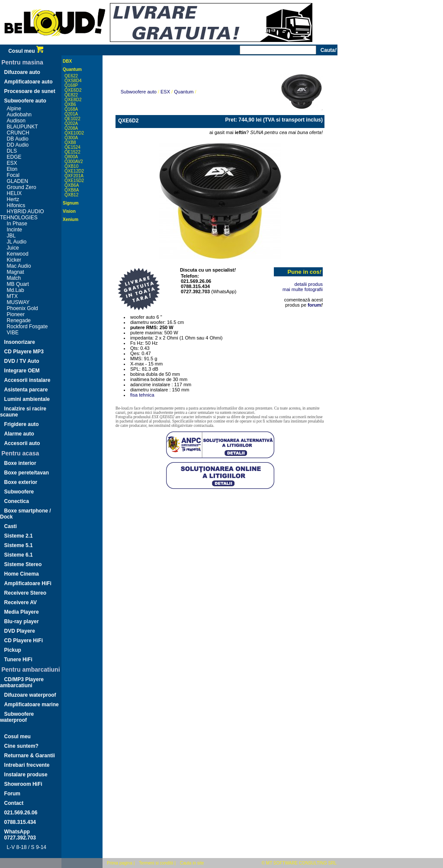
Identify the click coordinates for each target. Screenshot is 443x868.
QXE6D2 (73, 90)
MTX (12, 296)
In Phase (17, 224)
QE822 (71, 95)
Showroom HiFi (23, 784)
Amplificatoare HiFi (28, 583)
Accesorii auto (22, 443)
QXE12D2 (74, 171)
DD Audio (18, 145)
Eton (12, 169)
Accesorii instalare (27, 380)
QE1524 (72, 147)
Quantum (72, 69)
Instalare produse (26, 775)
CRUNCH (18, 133)
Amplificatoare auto (29, 82)
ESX (12, 163)
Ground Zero (22, 187)
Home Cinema (22, 574)
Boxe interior (20, 463)
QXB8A (72, 190)
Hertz (13, 199)
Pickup (13, 650)
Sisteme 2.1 (19, 536)
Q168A (71, 109)
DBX (67, 61)
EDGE (14, 157)
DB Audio (18, 139)
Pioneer (16, 314)
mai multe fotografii (303, 289)
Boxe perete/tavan (27, 473)
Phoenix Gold (22, 308)
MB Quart (18, 284)
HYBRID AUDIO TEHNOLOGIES (22, 215)
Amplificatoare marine (32, 705)
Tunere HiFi (18, 660)
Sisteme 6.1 (19, 555)
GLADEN (18, 181)
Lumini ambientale (27, 399)
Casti (11, 526)
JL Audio (17, 242)
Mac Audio (19, 266)
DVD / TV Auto (22, 361)
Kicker (14, 260)
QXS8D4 (73, 81)
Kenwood (18, 254)
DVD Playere (20, 631)
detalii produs (309, 284)
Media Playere (22, 612)
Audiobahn (19, 115)
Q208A (71, 128)
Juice (13, 248)
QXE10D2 (74, 133)
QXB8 (70, 143)
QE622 (71, 76)
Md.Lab (16, 290)
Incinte (14, 230)
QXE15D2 (74, 181)
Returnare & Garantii (30, 756)
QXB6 (70, 104)
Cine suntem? (21, 746)
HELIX (14, 193)
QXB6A (72, 185)
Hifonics (16, 205)
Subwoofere (19, 492)
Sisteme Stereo (23, 564)
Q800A (71, 157)
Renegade (19, 320)
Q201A (71, 114)
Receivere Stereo (25, 593)
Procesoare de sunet (30, 91)
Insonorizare (20, 342)
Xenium (71, 219)
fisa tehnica (142, 395)
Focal (13, 175)
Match (14, 278)
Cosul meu (26, 51)
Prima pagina (120, 863)
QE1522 (72, 152)
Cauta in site (192, 863)
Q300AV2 (74, 162)
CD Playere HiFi (24, 641)
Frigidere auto (22, 424)
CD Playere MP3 (24, 352)
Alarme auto (19, 434)
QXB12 (71, 195)
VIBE (13, 333)
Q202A (71, 123)
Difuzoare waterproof (30, 695)
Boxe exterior (21, 482)
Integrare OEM (22, 371)
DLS (12, 151)
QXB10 (71, 166)
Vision (69, 211)
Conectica (17, 501)
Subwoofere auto (25, 101)
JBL (11, 236)
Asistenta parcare (26, 390)
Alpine (14, 109)
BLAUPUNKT (22, 127)
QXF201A (74, 176)
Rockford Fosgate (27, 327)
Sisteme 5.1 (19, 545)
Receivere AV (21, 602)
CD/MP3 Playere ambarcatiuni (22, 682)
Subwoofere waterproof (17, 717)
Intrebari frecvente (27, 765)
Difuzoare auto (22, 72)
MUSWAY (18, 302)
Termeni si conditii (156, 863)
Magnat (16, 272)
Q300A (71, 138)
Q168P (71, 85)
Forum (12, 794)
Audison (16, 121)
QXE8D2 (73, 100)
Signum (71, 203)
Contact (14, 803)
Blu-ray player (22, 621)
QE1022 (72, 119)
